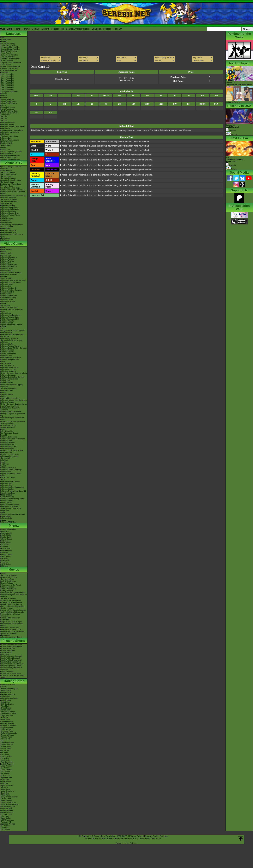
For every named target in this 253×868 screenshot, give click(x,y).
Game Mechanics (7, 109)
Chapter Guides (6, 537)
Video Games (14, 244)
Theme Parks (5, 146)
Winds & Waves (6, 249)
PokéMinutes (5, 221)
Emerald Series (6, 551)
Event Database (6, 153)
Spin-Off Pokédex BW (9, 103)
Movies (14, 570)
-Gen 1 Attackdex (7, 74)
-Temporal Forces (7, 735)
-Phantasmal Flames (8, 714)
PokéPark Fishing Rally (9, 456)
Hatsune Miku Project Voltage (12, 130)
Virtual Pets (5, 510)
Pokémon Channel (7, 443)
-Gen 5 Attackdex (7, 82)
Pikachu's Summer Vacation (11, 645)
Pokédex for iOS (7, 391)
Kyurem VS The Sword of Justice (13, 610)
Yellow (3, 479)
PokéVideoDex (6, 223)
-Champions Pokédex (9, 70)
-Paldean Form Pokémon (10, 159)
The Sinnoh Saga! (7, 182)
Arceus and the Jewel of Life (11, 602)
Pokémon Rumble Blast (9, 379)
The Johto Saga (6, 176)
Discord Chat (5, 150)
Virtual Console (6, 503)
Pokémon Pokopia (7, 259)
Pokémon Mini (6, 472)
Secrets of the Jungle (8, 633)
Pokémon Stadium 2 (8, 468)
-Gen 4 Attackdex (7, 80)
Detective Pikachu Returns (10, 273)
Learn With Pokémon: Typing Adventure (11, 386)
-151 (2, 741)
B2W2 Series (5, 560)
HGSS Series (5, 556)
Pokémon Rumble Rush (9, 317)
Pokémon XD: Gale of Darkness (13, 439)
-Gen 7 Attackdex (7, 86)
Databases (14, 34)
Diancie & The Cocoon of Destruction (10, 619)
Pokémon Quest (6, 323)
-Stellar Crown (6, 729)
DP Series (4, 553)
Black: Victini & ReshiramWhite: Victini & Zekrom (12, 607)
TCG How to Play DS (8, 389)
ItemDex (3, 94)
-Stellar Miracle (6, 808)
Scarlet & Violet (6, 253)
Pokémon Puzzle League (10, 481)
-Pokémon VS (6, 822)
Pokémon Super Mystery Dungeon (14, 348)
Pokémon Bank (6, 333)
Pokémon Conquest (8, 375)
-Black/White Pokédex (9, 51)
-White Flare (5, 720)
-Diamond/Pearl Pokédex (10, 49)
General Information (8, 529)
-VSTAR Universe (7, 820)
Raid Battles (5, 696)
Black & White (6, 363)
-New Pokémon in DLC (9, 157)
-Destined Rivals (7, 721)
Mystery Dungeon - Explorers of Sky (12, 415)
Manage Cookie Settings (156, 836)
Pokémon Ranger (7, 448)
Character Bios (6, 171)
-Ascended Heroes (7, 712)
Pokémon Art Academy (9, 338)
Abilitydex (4, 97)
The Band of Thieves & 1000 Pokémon (11, 341)
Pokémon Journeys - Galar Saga (13, 190)
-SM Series (5, 750)
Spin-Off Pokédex (7, 99)
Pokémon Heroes (7, 587)
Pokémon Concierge (8, 230)
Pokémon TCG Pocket (9, 275)
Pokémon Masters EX (9, 267)
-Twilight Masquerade (9, 733)
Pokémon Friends (7, 261)
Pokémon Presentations (9, 140)
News (2, 38)
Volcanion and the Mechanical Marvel (12, 625)
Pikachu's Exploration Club (11, 662)
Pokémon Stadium (7, 489)
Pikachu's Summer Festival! (11, 656)
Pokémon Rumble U (8, 371)
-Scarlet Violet (6, 747)
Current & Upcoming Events (11, 152)
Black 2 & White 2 (7, 365)
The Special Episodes (9, 200)
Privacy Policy (136, 836)
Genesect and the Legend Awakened (10, 615)
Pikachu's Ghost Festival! (10, 658)
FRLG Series (5, 549)
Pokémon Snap (6, 483)
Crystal (3, 466)
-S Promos (4, 828)
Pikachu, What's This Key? (11, 674)
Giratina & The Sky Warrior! (11, 600)
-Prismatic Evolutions (8, 725)
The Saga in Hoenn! (8, 178)
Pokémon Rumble (7, 402)
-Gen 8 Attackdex (7, 88)
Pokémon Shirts (6, 144)
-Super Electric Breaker (9, 805)
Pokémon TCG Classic (9, 698)
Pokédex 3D (5, 381)
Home (17, 29)
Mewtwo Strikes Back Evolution (12, 631)
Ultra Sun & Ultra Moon (9, 307)
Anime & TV (14, 163)
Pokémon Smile (6, 294)
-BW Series (5, 754)
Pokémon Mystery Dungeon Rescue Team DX (11, 291)
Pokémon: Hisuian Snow (10, 213)
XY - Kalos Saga (7, 186)
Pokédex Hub (57, 29)
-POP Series (5, 776)
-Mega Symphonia (7, 791)
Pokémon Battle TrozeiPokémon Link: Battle (13, 335)
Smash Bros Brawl (7, 427)
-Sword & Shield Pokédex (10, 59)
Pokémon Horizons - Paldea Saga (13, 196)
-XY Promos (5, 774)
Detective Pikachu (7, 321)
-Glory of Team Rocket (9, 797)
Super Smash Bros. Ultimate (11, 325)
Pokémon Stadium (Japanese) (12, 487)
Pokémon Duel (6, 356)
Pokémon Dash (6, 441)
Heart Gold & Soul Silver (10, 398)
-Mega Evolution (6, 716)
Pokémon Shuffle (7, 344)
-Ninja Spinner (6, 781)
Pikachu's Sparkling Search (11, 666)
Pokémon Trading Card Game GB (13, 491)
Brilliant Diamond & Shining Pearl (13, 280)
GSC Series (5, 545)
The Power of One (7, 579)
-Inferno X (4, 787)
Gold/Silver (4, 464)
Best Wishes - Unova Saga (11, 184)
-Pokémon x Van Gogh (9, 136)
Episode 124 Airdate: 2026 (235, 159)
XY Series (4, 562)
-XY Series (4, 752)
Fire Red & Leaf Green (9, 433)
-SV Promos (5, 768)
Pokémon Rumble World (10, 346)
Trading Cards (14, 681)
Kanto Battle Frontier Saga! (11, 180)
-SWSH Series (6, 749)
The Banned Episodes (9, 201)
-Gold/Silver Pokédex (8, 45)
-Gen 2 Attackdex (7, 76)
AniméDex (4, 169)
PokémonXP (5, 128)
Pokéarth (118, 29)
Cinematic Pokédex (8, 107)
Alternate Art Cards (8, 694)
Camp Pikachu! (6, 652)
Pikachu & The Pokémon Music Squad (12, 676)
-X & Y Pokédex (6, 53)
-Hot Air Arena (6, 799)
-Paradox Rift (5, 739)
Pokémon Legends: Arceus (11, 282)
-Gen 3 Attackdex (7, 78)
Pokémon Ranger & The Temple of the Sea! (14, 596)
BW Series (4, 558)
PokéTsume (5, 240)
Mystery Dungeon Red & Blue (12, 450)
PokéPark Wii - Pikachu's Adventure (10, 409)
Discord (45, 29)
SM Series (4, 566)
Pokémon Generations (9, 207)
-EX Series (4, 758)
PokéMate (4, 460)
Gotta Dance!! (6, 654)
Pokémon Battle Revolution (11, 412)
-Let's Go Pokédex (7, 57)
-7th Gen (4, 121)
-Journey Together (7, 723)
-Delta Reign (5, 702)
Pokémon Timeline (7, 123)
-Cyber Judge (5, 818)
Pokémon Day (6, 138)
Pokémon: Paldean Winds (10, 215)
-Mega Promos (6, 766)
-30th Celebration (7, 704)
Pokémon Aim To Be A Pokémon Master (13, 193)
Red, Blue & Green (8, 477)
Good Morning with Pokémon (11, 225)
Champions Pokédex (102, 29)
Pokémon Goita (6, 518)
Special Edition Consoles (10, 505)
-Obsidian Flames (7, 743)
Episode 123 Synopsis (232, 128)
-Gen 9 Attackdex (7, 90)
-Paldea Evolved (7, 745)
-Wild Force (5, 816)
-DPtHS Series (6, 756)
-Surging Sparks (6, 727)
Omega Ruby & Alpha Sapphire (12, 331)
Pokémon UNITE (7, 269)
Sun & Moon (5, 305)
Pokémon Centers (7, 124)
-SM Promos (5, 772)
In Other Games (6, 501)
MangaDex (4, 531)
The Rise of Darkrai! (8, 599)
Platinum (4, 396)
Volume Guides (6, 539)
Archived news (6, 39)
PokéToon (4, 217)
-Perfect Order (6, 710)
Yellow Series (5, 543)
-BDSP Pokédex (6, 61)
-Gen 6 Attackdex (7, 84)
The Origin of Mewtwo (9, 575)
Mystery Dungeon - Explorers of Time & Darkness (12, 422)
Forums (26, 29)
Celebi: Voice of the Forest (10, 585)
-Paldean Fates (6, 737)
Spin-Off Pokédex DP (8, 101)
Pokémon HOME (7, 284)
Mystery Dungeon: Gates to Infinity (14, 373)
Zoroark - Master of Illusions (11, 604)
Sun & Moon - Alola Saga (10, 188)
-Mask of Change (7, 812)
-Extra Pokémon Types (9, 689)
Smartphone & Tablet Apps (10, 508)
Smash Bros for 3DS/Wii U (10, 358)
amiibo (3, 512)
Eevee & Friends (7, 672)
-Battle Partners (6, 801)
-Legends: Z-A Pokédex (9, 68)
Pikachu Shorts (14, 641)
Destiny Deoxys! (6, 591)
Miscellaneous (62, 79)
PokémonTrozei (6, 452)
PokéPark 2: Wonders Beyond (12, 377)
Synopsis (231, 165)
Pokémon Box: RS (7, 445)
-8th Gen (4, 119)
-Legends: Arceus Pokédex (11, 63)
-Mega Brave (5, 789)
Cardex (3, 105)
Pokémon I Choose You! (10, 628)
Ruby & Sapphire (7, 431)
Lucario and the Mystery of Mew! (13, 593)
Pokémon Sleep (6, 271)
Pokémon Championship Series (12, 126)
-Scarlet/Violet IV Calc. (9, 111)
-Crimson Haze (6, 814)
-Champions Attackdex (9, 92)
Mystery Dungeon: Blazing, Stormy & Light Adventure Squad (14, 405)
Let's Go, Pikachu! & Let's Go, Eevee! (12, 310)
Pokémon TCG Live (8, 302)
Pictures (232, 135)
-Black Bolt (4, 718)
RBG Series (5, 541)
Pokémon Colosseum (9, 437)
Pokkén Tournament (8, 354)
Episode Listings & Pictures (11, 167)
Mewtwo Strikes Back (9, 577)
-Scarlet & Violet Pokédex (10, 67)
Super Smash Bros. (8, 493)
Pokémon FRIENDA (8, 522)
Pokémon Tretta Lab (8, 369)
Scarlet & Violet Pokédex (78, 29)
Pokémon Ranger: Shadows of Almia (12, 419)
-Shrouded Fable (7, 731)
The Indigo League (7, 172)
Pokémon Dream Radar (9, 367)
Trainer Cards (6, 691)
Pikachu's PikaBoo (7, 650)
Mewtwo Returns (7, 583)
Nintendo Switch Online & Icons (12, 514)
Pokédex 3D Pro (7, 383)
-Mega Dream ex (7, 785)
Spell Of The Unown (8, 581)
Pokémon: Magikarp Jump (10, 315)
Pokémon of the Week (9, 113)
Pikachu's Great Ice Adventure (12, 664)
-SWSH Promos (6, 770)
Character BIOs (6, 533)
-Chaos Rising (6, 708)
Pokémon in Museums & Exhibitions (10, 133)
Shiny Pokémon (6, 203)
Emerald (3, 435)
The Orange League (8, 174)
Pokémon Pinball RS (8, 447)
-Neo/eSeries (5, 760)
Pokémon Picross (7, 350)
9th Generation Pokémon (10, 155)
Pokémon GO (6, 263)
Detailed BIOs (6, 535)
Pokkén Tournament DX (9, 319)
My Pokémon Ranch (8, 425)
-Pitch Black (5, 706)
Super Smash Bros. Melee (10, 474)
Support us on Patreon (126, 843)
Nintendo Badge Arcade (9, 360)
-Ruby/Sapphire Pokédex (10, 47)
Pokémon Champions (9, 257)
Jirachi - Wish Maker (8, 589)
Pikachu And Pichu (7, 648)
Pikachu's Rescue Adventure (11, 646)
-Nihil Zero (4, 783)
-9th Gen (4, 117)
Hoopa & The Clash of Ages (11, 622)
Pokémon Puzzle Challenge (11, 470)
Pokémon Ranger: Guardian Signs (13, 400)
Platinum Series (6, 554)
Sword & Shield (6, 278)
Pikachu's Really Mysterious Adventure (11, 669)
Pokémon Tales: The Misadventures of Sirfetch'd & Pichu (12, 234)
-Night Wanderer (7, 810)
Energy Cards (6, 692)
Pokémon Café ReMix (9, 265)
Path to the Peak (7, 219)
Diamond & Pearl (7, 394)
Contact (36, 29)
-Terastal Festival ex (8, 803)
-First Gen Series (7, 762)
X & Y (2, 329)
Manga (14, 526)
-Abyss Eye (5, 779)
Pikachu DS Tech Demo (9, 454)
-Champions (5, 115)
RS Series (4, 547)
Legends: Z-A (5, 255)
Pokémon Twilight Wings (10, 209)
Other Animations (7, 227)
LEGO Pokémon (7, 142)
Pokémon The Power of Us (11, 629)
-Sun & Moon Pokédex (9, 55)
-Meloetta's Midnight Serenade (12, 612)
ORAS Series (5, 564)
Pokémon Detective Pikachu (11, 637)
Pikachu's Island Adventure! (11, 660)
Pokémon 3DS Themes (9, 506)
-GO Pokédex (6, 65)
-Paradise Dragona (8, 807)
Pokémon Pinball (7, 485)
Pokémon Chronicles (8, 198)
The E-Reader (6, 458)
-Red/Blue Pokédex (8, 43)
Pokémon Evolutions (8, 211)
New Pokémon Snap (8, 298)
